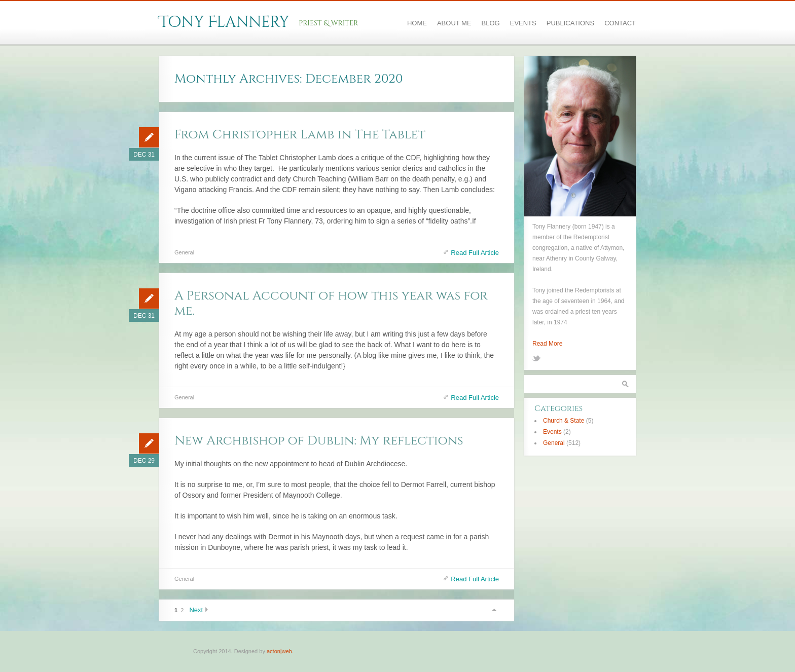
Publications (570, 23)
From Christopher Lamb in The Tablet (300, 135)
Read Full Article (475, 253)
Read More (547, 344)
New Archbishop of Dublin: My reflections (319, 441)
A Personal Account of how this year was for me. (331, 303)
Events (523, 23)
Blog (491, 23)
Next (196, 610)
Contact (620, 23)
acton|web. (280, 651)
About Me (454, 23)
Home (417, 23)
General (184, 252)
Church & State (564, 421)
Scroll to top (494, 610)
